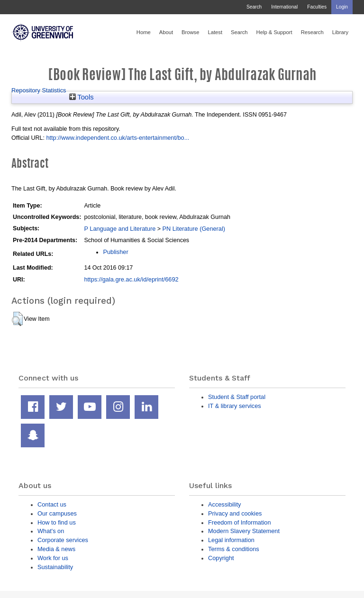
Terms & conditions (234, 549)
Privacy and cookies (235, 513)
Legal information (231, 540)
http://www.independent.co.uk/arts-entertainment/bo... (118, 138)
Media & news (56, 549)
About (166, 32)
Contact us (52, 504)
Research (312, 32)
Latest (215, 32)
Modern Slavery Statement (244, 531)
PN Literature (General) (194, 229)
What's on (51, 531)
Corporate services (63, 540)
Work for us (53, 558)
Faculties (317, 7)
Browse (190, 32)
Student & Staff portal (237, 397)
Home (144, 32)
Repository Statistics (39, 90)
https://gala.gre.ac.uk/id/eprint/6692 (131, 279)
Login (342, 7)
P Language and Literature (120, 229)
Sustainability (55, 567)
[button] (17, 319)
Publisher (115, 252)
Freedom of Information (240, 522)
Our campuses (57, 513)
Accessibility (224, 504)
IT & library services (235, 406)
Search (254, 7)
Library (340, 32)
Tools (82, 97)
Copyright (221, 558)
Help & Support (274, 32)
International (284, 7)
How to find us (57, 522)
